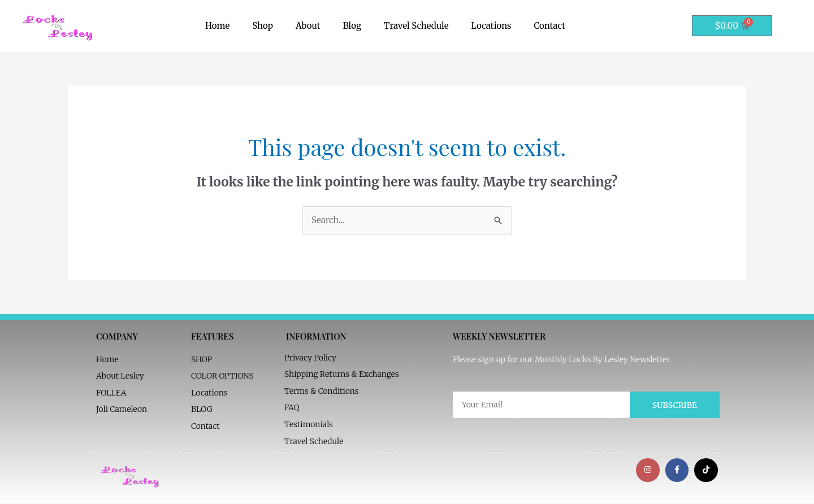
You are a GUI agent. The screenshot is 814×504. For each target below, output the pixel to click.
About (308, 26)
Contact (549, 26)
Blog (352, 26)
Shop (263, 26)
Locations (492, 26)
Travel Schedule (416, 26)
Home (217, 26)
